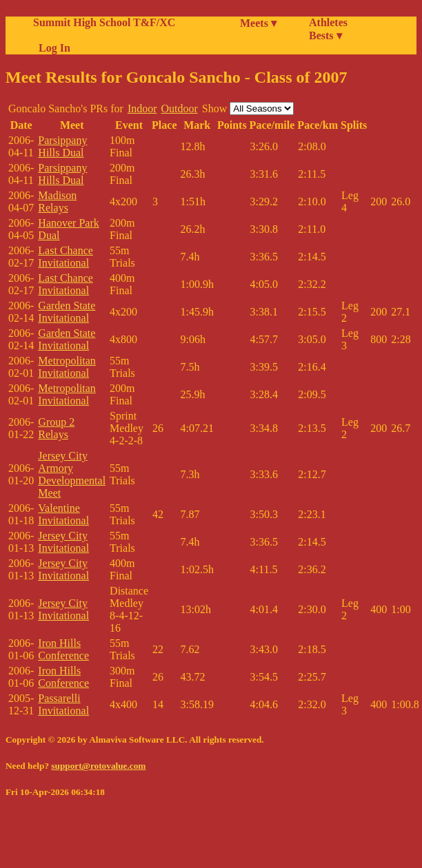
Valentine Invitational (63, 514)
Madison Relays (57, 201)
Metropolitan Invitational (67, 367)
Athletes (328, 22)
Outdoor (180, 108)
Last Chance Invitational (66, 257)
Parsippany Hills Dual (62, 146)
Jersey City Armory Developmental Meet (72, 474)
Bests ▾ (325, 35)
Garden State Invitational (67, 312)
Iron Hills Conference (63, 649)
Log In (52, 48)
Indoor (142, 108)
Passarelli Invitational (63, 704)
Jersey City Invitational (63, 542)
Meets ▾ (258, 23)
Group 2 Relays (56, 428)
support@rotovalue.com (98, 766)
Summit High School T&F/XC (104, 22)
